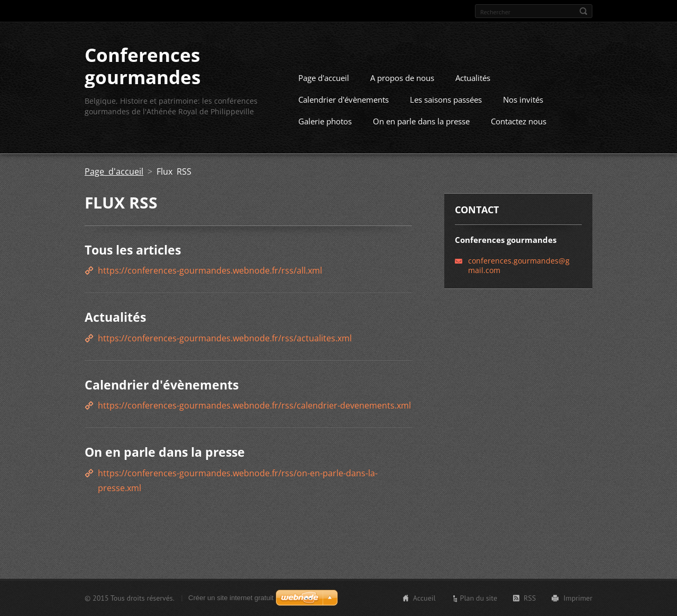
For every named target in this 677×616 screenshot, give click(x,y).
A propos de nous (402, 77)
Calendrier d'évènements (344, 99)
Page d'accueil (324, 77)
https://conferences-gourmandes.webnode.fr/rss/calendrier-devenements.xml (254, 405)
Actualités (473, 77)
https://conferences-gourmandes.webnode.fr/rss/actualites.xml (225, 338)
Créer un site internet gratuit (231, 597)
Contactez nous (519, 121)
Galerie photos (325, 121)
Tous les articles (133, 249)
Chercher (583, 11)
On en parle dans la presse (421, 121)
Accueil (424, 597)
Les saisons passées (446, 99)
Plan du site (479, 597)
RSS (530, 597)
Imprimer (578, 597)
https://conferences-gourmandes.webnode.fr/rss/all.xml (210, 270)
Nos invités (523, 99)
